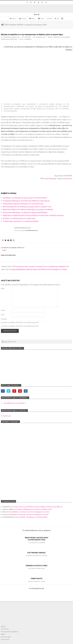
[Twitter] (6, 240)
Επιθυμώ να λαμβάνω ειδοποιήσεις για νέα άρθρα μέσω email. (21, 326)
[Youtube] (8, 240)
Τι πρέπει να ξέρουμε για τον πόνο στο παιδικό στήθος (34, 509)
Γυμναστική (57, 37)
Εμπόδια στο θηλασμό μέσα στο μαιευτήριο (19, 218)
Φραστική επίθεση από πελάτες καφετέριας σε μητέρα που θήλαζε (28, 209)
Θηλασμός (39, 37)
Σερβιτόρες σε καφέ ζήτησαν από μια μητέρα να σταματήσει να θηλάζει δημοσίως (34, 215)
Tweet (4, 250)
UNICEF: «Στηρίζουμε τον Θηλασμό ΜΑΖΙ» (34, 517)
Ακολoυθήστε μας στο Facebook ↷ (15, 398)
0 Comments (27, 39)
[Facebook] (3, 240)
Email (3, 315)
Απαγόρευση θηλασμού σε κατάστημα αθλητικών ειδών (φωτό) (26, 201)
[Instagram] (13, 240)
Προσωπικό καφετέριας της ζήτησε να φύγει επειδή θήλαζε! (25, 212)
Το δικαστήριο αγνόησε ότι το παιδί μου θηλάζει (21, 221)
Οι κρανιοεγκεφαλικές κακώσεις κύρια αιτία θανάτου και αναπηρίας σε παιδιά (38, 269)
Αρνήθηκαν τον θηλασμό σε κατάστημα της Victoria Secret (25, 198)
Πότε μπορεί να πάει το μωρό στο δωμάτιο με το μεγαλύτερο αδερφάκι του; (41, 266)
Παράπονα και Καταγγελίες (9, 39)
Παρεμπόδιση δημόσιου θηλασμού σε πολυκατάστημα (23, 204)
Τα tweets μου (6, 416)
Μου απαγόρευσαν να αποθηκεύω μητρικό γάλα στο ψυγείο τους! (27, 207)
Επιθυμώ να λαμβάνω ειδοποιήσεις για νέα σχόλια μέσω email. (21, 322)
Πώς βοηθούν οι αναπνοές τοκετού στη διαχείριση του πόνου (29, 512)
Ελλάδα (63, 37)
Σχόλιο (3, 288)
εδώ (38, 155)
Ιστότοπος (4, 319)
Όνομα (3, 310)
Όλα (44, 37)
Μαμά (68, 37)
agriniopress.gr (51, 178)
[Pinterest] (11, 240)
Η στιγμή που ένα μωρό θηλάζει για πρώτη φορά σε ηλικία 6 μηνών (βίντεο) (37, 507)
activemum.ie (67, 178)
